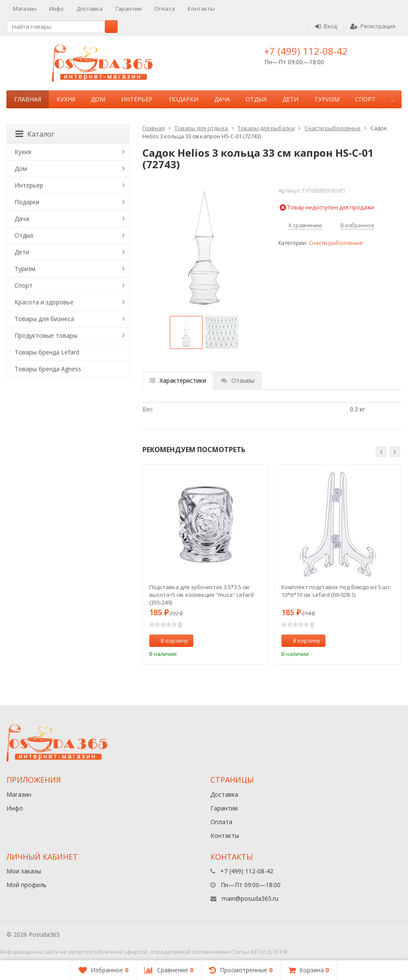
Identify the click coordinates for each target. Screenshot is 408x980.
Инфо (56, 9)
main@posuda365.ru (250, 898)
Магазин (25, 9)
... (393, 99)
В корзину (170, 640)
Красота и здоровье (44, 302)
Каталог (35, 134)
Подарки (184, 99)
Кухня (66, 99)
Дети (290, 99)
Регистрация (373, 26)
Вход (326, 26)
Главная (28, 99)
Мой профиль (27, 885)
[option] (186, 332)
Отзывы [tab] (238, 380)
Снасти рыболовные (333, 128)
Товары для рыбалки (266, 128)
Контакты (201, 9)
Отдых (256, 99)
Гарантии (129, 9)
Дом (98, 99)
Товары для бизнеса (44, 319)
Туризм (327, 99)
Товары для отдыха (201, 128)
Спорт (365, 99)
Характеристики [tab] (178, 380)
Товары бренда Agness (48, 369)
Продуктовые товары (46, 335)
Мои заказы (24, 871)
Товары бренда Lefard (47, 352)
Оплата (165, 9)
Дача (222, 99)
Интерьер (137, 99)
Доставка (90, 9)
